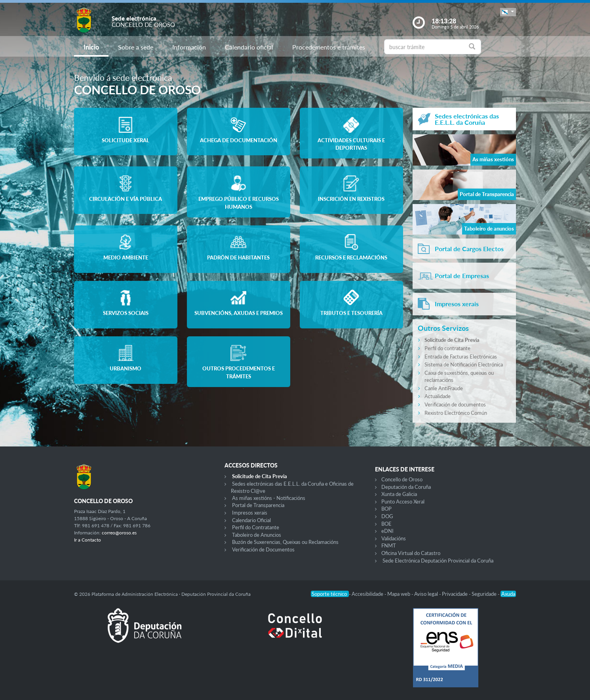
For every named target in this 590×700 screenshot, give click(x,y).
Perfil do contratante (447, 348)
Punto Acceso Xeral (403, 502)
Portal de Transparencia (258, 505)
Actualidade (438, 396)
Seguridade (485, 594)
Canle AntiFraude (444, 388)
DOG (387, 516)
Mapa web (399, 594)
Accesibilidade (368, 594)
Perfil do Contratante (256, 527)
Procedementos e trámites (329, 47)
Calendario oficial (249, 47)
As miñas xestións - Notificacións (269, 498)
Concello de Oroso (402, 479)
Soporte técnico (330, 594)
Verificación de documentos (455, 404)
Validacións (394, 538)
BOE (386, 524)
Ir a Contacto (88, 540)
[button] (508, 12)
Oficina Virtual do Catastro (411, 553)
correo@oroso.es (119, 533)
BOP (386, 509)
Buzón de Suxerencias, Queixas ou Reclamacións (285, 542)
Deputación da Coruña (406, 487)
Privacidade (455, 594)
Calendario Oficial (251, 520)
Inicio (91, 47)
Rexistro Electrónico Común (456, 413)
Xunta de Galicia (399, 494)
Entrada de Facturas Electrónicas (461, 357)
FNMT (389, 546)
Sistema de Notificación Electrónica (464, 364)
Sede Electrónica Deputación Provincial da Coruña (438, 561)
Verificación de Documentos (263, 549)
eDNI (387, 531)
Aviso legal (427, 594)
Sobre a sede (136, 47)
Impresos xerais (250, 513)
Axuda (508, 594)
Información (189, 47)
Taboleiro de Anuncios (257, 535)
